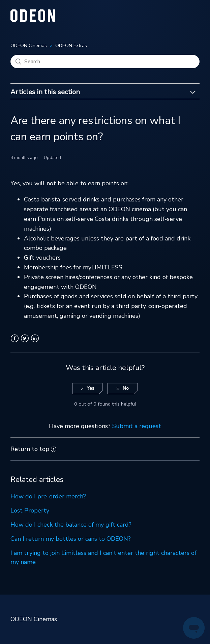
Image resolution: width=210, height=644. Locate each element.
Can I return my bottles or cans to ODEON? (71, 539)
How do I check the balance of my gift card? (71, 525)
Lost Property (30, 510)
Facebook (15, 342)
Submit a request (137, 426)
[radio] (87, 389)
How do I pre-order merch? (48, 496)
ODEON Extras (71, 46)
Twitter (25, 342)
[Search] (105, 62)
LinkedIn (35, 342)
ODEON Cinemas (29, 46)
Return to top (33, 449)
